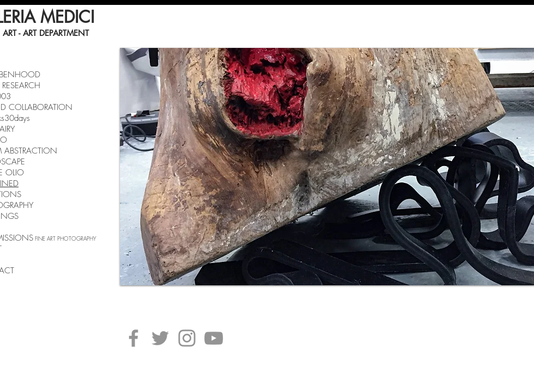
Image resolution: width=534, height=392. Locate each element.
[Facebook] (133, 338)
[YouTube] (214, 338)
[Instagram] (187, 338)
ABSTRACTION (31, 151)
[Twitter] (160, 338)
